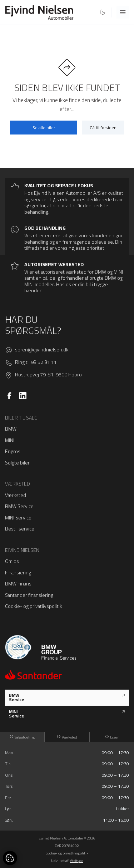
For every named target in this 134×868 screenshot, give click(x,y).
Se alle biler (44, 128)
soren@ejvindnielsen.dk (42, 350)
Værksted (16, 495)
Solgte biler (17, 463)
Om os (12, 561)
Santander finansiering (29, 595)
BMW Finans (18, 584)
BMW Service (19, 506)
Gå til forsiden (103, 128)
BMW (11, 429)
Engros (13, 451)
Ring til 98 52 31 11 (36, 362)
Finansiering (18, 573)
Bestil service (20, 529)
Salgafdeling (22, 737)
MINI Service (18, 518)
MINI (10, 440)
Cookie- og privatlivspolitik (34, 606)
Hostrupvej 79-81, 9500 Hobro (48, 375)
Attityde (77, 861)
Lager (112, 737)
